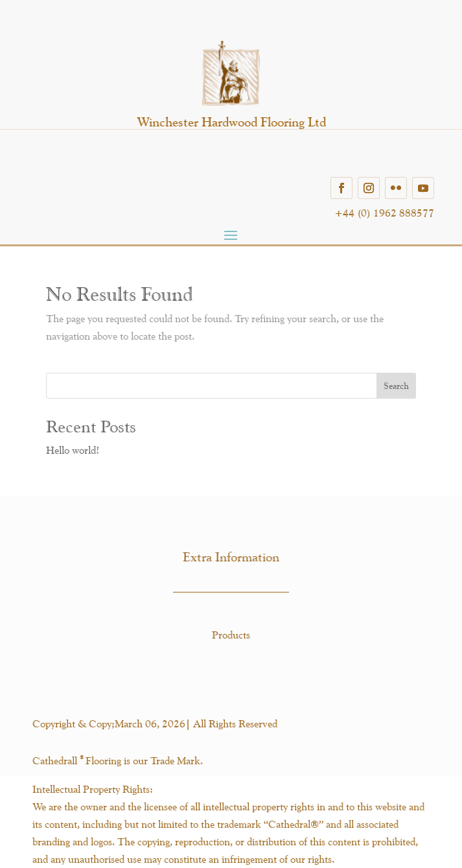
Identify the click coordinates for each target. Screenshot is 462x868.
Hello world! (73, 450)
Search (396, 386)
